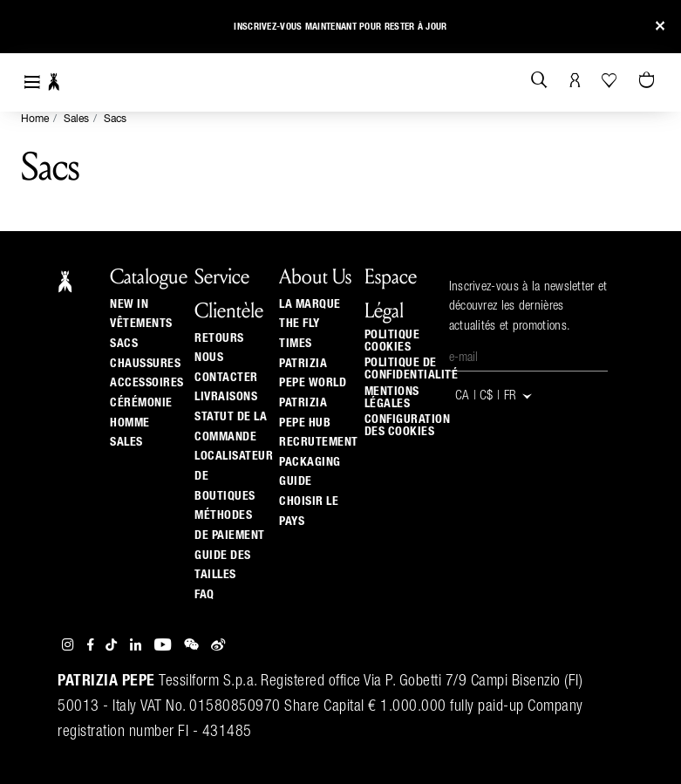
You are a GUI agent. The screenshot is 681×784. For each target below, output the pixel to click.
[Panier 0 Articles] (649, 81)
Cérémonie (141, 403)
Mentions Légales (392, 398)
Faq (204, 595)
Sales (76, 119)
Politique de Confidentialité (412, 369)
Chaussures (145, 364)
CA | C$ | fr (494, 396)
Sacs (115, 119)
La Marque (310, 304)
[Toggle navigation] (32, 82)
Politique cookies (392, 341)
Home (35, 119)
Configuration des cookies (408, 426)
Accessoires (147, 383)
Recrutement (319, 442)
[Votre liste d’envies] (611, 80)
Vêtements (141, 324)
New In (129, 304)
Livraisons (226, 397)
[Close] (660, 27)
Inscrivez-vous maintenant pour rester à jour (340, 27)
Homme (130, 423)
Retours (219, 338)
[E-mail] (528, 358)
